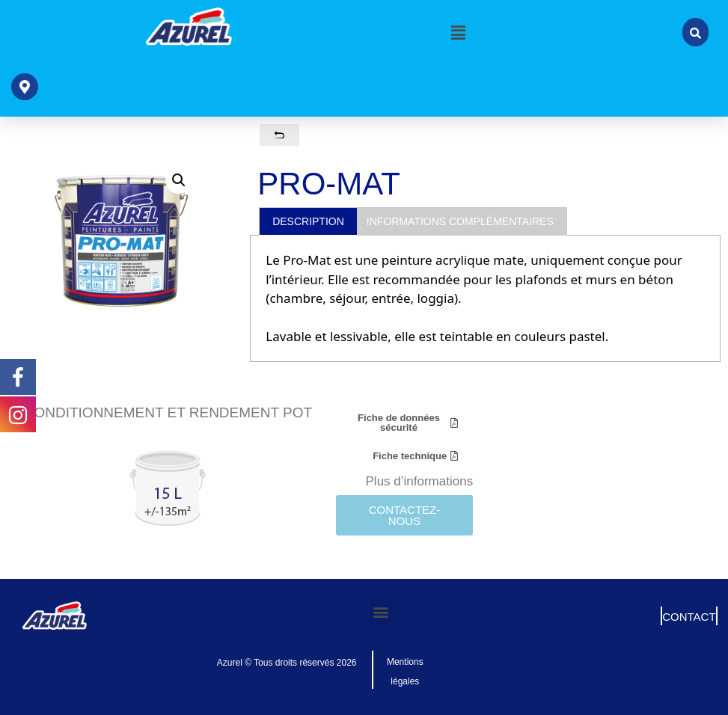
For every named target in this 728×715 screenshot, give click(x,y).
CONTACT (689, 617)
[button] (459, 32)
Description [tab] (308, 221)
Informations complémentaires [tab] (460, 221)
